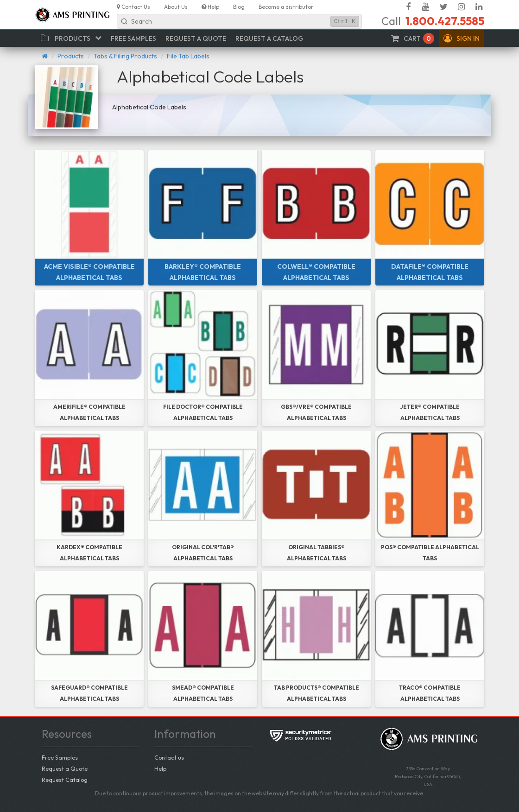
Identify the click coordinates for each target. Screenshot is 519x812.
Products (71, 56)
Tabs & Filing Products (125, 56)
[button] (462, 38)
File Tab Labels (188, 56)
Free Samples (60, 757)
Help (160, 768)
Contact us (169, 757)
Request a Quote (65, 768)
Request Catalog (65, 780)
